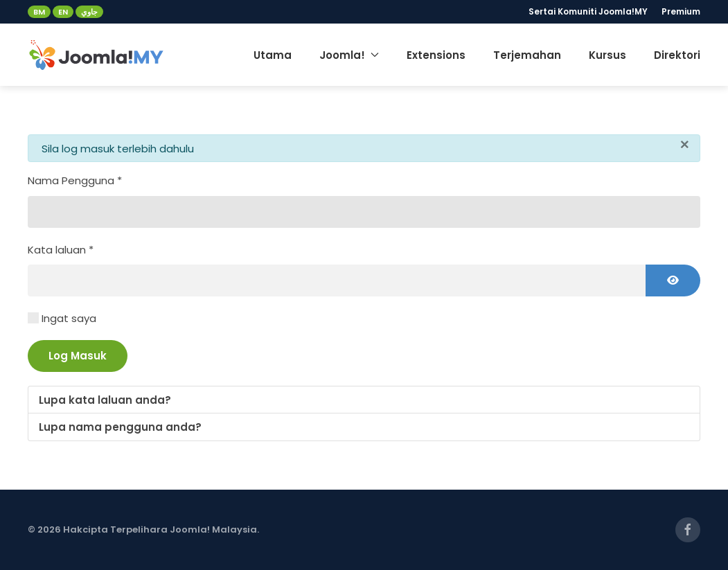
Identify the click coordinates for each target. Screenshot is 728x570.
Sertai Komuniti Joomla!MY (588, 11)
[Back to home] (97, 55)
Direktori (677, 55)
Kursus (607, 55)
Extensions (436, 55)
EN (63, 12)
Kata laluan (61, 250)
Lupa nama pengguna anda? (120, 427)
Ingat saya (69, 318)
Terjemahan (527, 55)
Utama (273, 55)
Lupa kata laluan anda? (105, 400)
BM (39, 12)
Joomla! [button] (349, 55)
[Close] (685, 145)
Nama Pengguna (75, 180)
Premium (681, 11)
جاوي (89, 12)
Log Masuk (78, 356)
